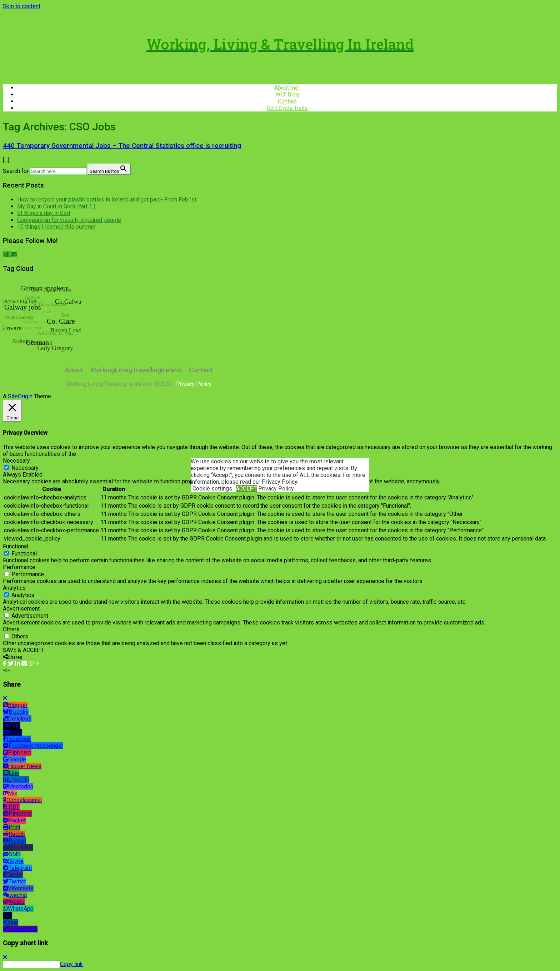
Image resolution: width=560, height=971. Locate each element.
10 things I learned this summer (57, 227)
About (74, 370)
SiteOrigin (20, 396)
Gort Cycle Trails (287, 108)
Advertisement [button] (21, 609)
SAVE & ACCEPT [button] (23, 650)
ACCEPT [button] (246, 489)
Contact (287, 101)
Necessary (25, 468)
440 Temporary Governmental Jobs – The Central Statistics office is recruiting (122, 146)
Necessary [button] (16, 461)
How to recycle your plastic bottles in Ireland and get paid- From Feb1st (107, 200)
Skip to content (22, 6)
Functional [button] (16, 546)
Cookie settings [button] (212, 489)
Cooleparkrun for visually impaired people (69, 220)
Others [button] (11, 629)
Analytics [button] (14, 588)
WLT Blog (287, 94)
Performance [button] (19, 567)
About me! (287, 88)
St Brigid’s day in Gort (44, 213)
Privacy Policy (276, 489)
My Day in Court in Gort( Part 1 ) (56, 206)
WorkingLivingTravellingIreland (136, 370)
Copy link (71, 964)
